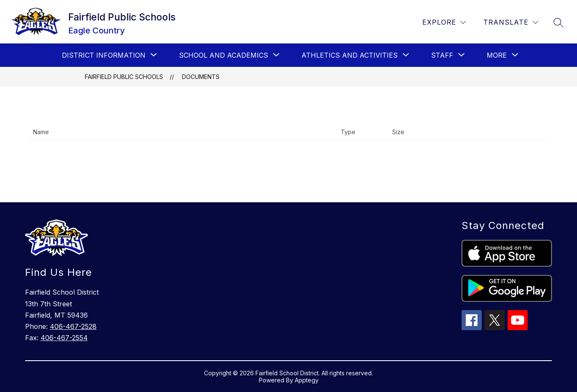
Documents (201, 77)
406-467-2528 (73, 326)
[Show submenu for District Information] (104, 55)
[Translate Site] (511, 22)
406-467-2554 (64, 338)
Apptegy (307, 380)
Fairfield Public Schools (124, 77)
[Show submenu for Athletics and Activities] (350, 55)
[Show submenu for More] (497, 55)
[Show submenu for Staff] (442, 55)
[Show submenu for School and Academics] (223, 55)
